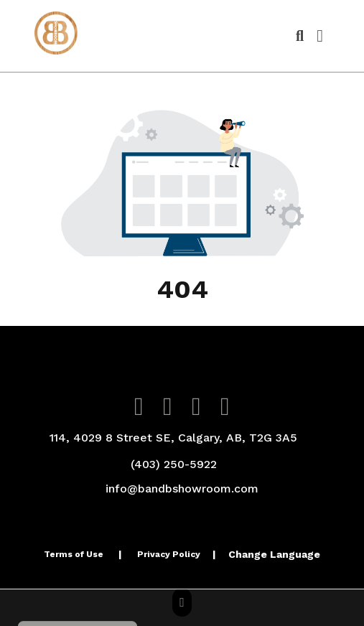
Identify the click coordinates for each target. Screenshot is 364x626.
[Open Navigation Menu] (320, 36)
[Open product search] (300, 36)
